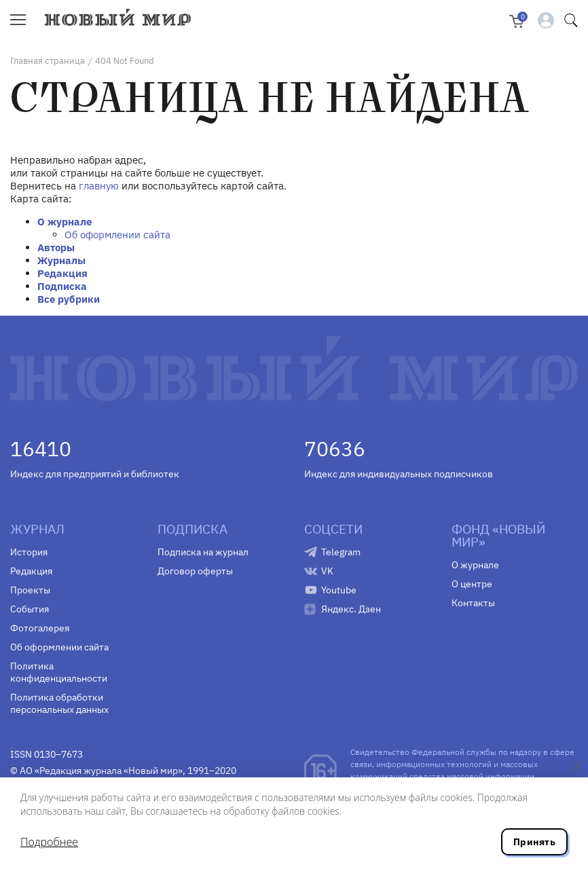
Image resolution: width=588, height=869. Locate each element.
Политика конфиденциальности (59, 672)
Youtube (339, 590)
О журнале (65, 222)
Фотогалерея (40, 628)
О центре (472, 584)
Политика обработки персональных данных (59, 703)
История (29, 552)
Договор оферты (195, 571)
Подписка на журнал (203, 552)
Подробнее (49, 842)
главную (99, 186)
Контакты (473, 603)
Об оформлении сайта (117, 235)
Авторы (56, 247)
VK (327, 571)
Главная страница (48, 61)
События (30, 609)
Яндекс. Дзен (351, 609)
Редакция (62, 273)
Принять (534, 842)
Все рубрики (69, 299)
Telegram (341, 552)
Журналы (61, 260)
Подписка (62, 286)
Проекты (30, 590)
